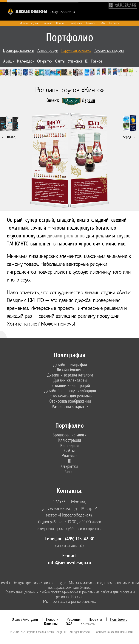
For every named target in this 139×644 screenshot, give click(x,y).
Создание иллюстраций (70, 385)
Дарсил (89, 100)
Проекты (61, 23)
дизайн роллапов (66, 235)
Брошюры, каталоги (19, 50)
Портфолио (76, 23)
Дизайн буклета (70, 370)
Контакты (114, 23)
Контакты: (70, 491)
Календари (26, 61)
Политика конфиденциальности (114, 632)
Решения (47, 23)
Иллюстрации (47, 50)
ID (87, 61)
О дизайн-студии (29, 23)
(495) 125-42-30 (80, 539)
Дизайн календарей (70, 380)
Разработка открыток (70, 406)
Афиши (9, 61)
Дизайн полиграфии (70, 365)
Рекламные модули (109, 50)
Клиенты (91, 23)
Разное (96, 61)
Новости (52, 619)
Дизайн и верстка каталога (70, 375)
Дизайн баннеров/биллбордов (70, 391)
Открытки (45, 61)
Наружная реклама (76, 50)
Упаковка (75, 61)
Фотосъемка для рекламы (70, 396)
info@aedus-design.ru (69, 563)
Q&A (102, 23)
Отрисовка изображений (70, 401)
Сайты (60, 61)
